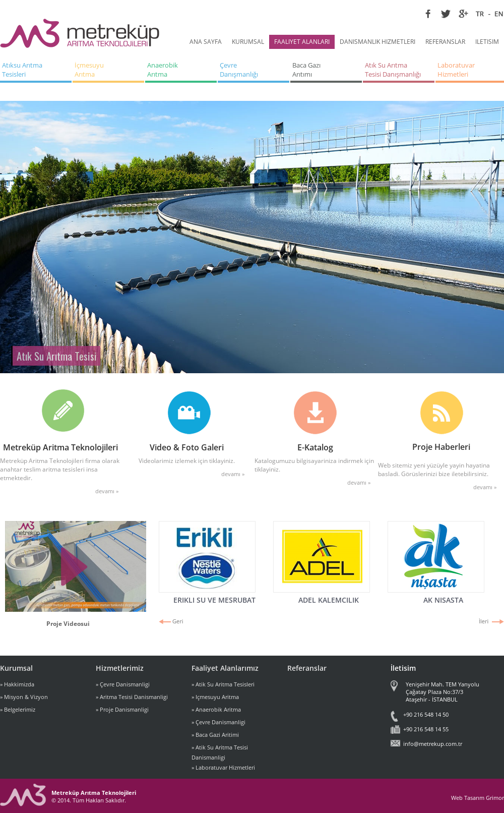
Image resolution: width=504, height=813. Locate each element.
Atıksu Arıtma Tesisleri (23, 70)
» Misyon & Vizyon (24, 697)
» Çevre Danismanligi (123, 684)
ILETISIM (487, 42)
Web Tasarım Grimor (478, 798)
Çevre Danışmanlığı (239, 70)
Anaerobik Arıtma (163, 70)
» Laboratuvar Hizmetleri (223, 767)
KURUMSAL (248, 42)
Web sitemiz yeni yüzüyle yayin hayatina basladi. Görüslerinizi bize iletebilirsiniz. (434, 470)
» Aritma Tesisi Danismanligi (132, 697)
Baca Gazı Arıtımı (307, 70)
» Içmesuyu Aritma (215, 697)
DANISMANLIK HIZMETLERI (377, 42)
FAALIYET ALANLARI (302, 42)
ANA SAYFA (206, 42)
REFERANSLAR (445, 42)
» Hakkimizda (17, 684)
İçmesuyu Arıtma (90, 70)
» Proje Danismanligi (122, 709)
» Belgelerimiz (18, 709)
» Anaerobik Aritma (216, 709)
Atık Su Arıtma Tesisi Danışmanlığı (393, 70)
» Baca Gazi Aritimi (215, 735)
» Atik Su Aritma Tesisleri (223, 684)
